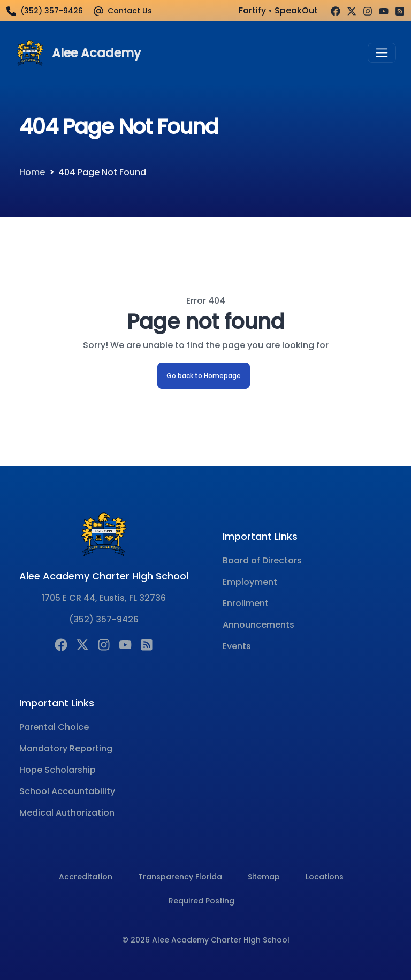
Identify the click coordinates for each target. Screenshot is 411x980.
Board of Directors (262, 560)
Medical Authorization (67, 813)
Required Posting (201, 901)
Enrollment (246, 603)
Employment (250, 582)
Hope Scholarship (58, 770)
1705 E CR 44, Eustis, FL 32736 (104, 598)
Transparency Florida (180, 877)
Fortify (252, 10)
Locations (325, 877)
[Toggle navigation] (382, 53)
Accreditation (86, 877)
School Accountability (67, 791)
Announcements (258, 625)
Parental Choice (54, 727)
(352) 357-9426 (104, 619)
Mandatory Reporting (66, 748)
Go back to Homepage (204, 376)
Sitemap (264, 877)
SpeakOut (296, 10)
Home (32, 172)
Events (237, 646)
